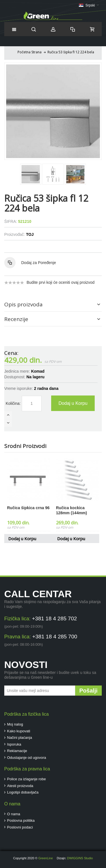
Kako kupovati (19, 731)
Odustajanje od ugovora (27, 758)
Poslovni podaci (20, 827)
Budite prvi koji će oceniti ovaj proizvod (60, 282)
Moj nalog (15, 724)
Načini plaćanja (20, 738)
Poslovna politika (21, 820)
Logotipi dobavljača (23, 792)
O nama (14, 814)
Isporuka (14, 744)
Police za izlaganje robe (26, 779)
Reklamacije (17, 751)
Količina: (13, 403)
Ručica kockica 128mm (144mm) (72, 510)
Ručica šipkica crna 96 (28, 508)
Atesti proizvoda (20, 786)
